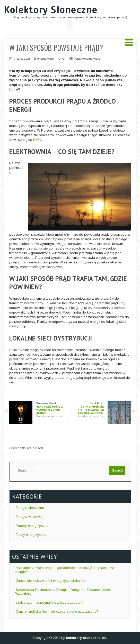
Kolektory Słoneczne (51, 10)
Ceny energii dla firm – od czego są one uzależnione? (56, 611)
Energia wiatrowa (28, 517)
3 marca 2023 (22, 59)
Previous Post (40, 408)
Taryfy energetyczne (30, 535)
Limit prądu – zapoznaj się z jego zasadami (49, 602)
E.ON (37, 140)
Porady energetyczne (87, 59)
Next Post (100, 408)
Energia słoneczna (29, 508)
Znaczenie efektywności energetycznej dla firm (50, 581)
